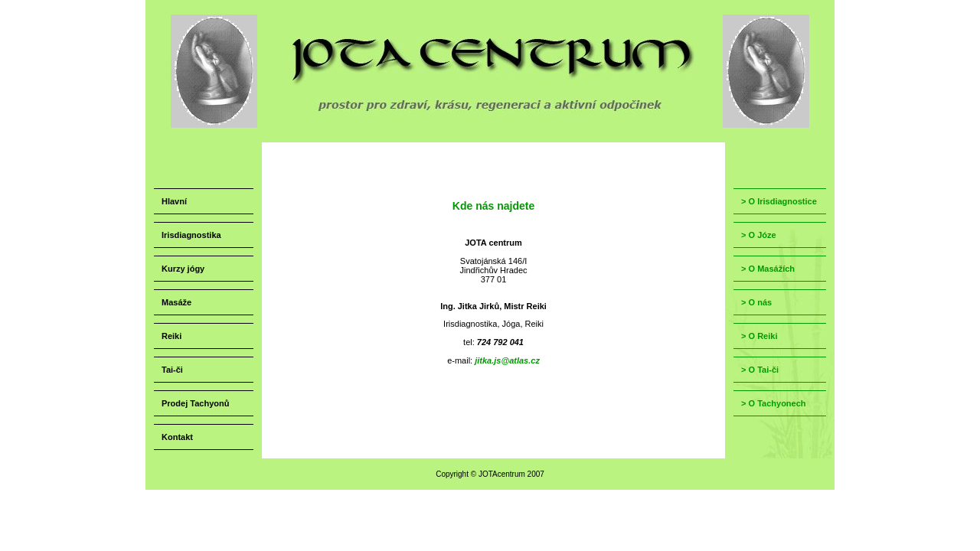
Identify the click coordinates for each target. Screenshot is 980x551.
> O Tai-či (760, 370)
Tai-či (172, 370)
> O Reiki (759, 336)
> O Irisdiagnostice (779, 201)
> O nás (756, 302)
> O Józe (759, 235)
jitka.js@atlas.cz (507, 360)
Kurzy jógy (183, 269)
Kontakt (177, 437)
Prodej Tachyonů (195, 403)
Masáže (176, 302)
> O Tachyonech (773, 403)
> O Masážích (768, 269)
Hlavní (174, 201)
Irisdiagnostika (191, 235)
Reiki (171, 336)
